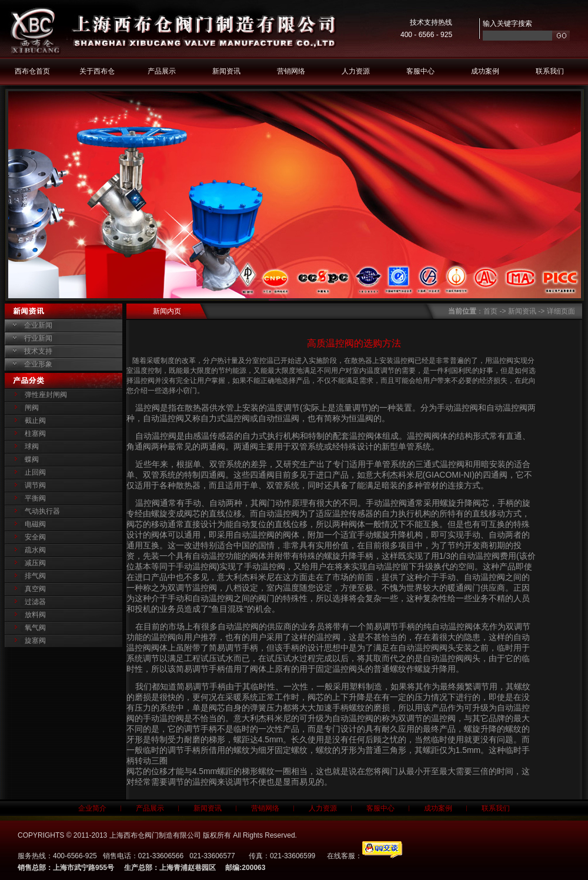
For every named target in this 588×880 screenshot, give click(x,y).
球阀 (32, 446)
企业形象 (38, 364)
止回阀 (35, 472)
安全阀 (35, 537)
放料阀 (35, 615)
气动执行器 (42, 511)
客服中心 (420, 71)
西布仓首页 (32, 71)
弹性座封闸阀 (46, 395)
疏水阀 (35, 550)
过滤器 (35, 602)
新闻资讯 (226, 71)
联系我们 (550, 71)
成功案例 (485, 71)
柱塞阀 (35, 434)
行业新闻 (38, 338)
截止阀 (35, 421)
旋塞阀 (35, 641)
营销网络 (291, 71)
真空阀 (35, 589)
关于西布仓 (97, 71)
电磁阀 (35, 524)
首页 (490, 311)
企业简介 (92, 808)
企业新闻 (38, 325)
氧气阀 (35, 628)
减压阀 (35, 563)
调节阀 (35, 485)
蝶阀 (32, 459)
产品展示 (162, 71)
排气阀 (35, 576)
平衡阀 (35, 498)
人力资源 (356, 71)
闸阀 (32, 408)
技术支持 (38, 351)
